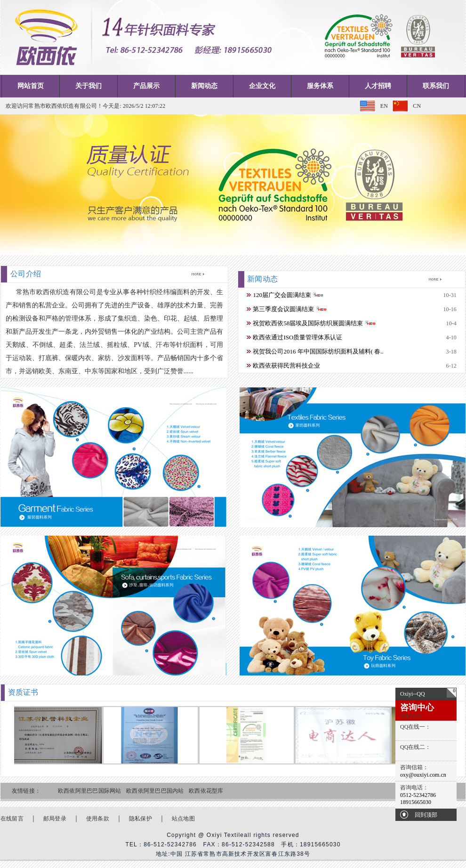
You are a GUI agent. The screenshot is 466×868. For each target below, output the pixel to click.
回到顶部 (426, 815)
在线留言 (12, 819)
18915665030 (416, 802)
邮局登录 (55, 819)
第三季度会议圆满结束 (283, 309)
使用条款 (98, 819)
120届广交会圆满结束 (282, 295)
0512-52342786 (418, 795)
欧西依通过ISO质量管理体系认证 (297, 337)
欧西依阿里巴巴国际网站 (90, 791)
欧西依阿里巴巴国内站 (155, 791)
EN (384, 106)
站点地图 (183, 819)
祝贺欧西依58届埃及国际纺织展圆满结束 (308, 323)
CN (417, 106)
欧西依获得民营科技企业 (286, 366)
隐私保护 (141, 819)
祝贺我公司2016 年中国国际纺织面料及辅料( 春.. (318, 351)
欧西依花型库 (206, 791)
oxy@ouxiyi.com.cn (423, 775)
